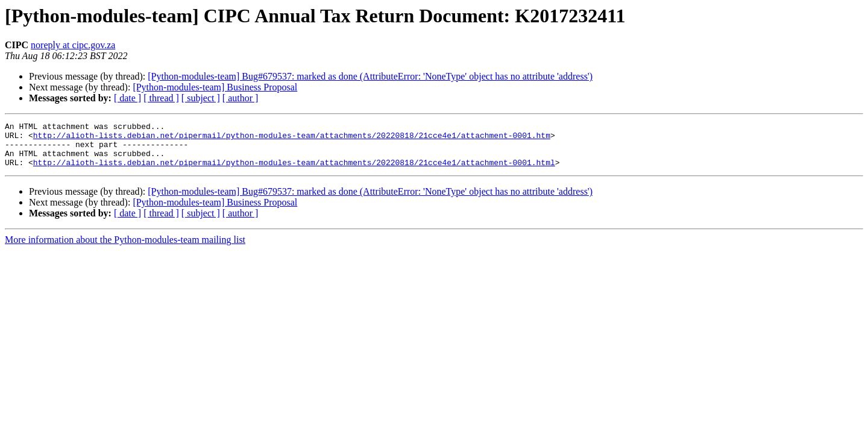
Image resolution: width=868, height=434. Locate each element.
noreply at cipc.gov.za (73, 45)
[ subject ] (201, 98)
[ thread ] (161, 98)
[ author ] (241, 98)
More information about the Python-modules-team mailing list (125, 249)
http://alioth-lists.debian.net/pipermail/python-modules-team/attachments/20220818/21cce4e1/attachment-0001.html (294, 171)
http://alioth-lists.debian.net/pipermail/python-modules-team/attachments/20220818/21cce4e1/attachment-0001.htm (292, 139)
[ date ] (127, 98)
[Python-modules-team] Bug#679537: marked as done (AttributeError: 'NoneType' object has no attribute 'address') (370, 76)
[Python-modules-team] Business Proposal (215, 87)
